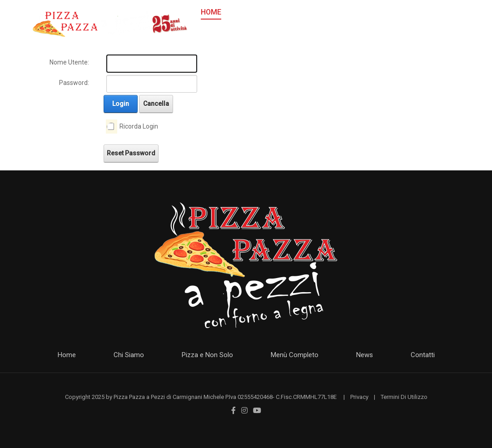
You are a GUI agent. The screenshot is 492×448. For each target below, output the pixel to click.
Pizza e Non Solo (207, 355)
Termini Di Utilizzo (404, 397)
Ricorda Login (139, 126)
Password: (74, 83)
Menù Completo (295, 355)
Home (67, 355)
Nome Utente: (69, 62)
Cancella (156, 104)
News (365, 355)
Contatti (423, 355)
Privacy (359, 397)
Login (121, 104)
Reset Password (131, 153)
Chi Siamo (129, 355)
